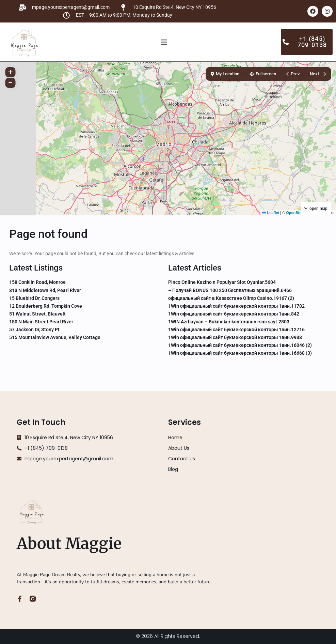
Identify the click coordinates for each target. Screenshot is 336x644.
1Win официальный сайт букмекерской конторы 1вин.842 (234, 314)
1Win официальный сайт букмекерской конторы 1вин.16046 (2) (240, 345)
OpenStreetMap (300, 213)
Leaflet (271, 213)
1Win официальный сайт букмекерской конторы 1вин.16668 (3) (240, 353)
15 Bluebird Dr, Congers (34, 298)
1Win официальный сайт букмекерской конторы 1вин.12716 (236, 329)
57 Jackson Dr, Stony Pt (34, 329)
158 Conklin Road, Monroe (37, 282)
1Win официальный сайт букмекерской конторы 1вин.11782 (236, 306)
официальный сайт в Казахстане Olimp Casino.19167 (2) (231, 298)
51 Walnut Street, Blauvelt (37, 314)
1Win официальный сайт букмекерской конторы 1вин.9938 (235, 337)
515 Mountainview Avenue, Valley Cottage (55, 337)
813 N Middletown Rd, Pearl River (45, 290)
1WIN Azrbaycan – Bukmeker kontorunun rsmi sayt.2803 (229, 322)
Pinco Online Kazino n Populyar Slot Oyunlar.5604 (222, 282)
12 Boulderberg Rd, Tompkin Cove (46, 306)
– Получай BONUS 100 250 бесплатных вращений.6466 (230, 290)
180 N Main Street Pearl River (41, 322)
